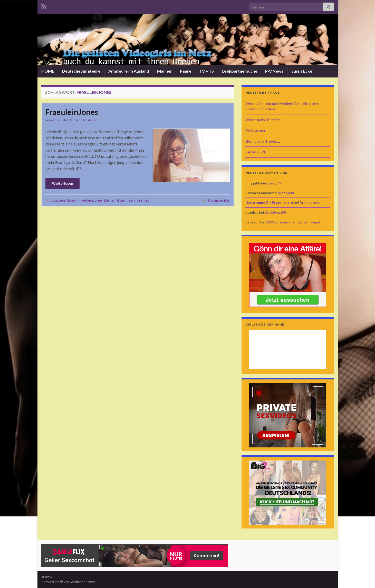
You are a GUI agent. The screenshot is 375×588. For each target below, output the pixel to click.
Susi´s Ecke (302, 71)
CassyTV (274, 183)
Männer (165, 71)
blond (72, 200)
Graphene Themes (83, 582)
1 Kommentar (219, 200)
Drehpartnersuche (239, 71)
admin (56, 120)
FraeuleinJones (72, 112)
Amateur (58, 200)
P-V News (274, 71)
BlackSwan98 (275, 212)
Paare (186, 71)
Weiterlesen (62, 183)
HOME (48, 71)
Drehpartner (255, 130)
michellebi (286, 193)
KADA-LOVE (256, 152)
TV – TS (206, 71)
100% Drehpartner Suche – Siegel (293, 222)
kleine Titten (115, 200)
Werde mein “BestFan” (263, 120)
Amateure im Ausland (129, 71)
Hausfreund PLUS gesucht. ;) (269, 203)
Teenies (143, 200)
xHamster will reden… (263, 141)
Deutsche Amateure (81, 71)
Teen (131, 200)
